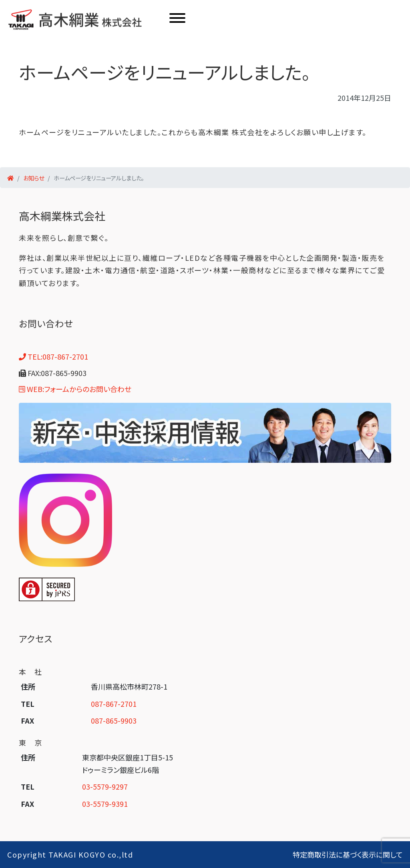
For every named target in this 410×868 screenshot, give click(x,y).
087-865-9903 (114, 720)
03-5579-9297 (105, 786)
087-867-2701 (114, 704)
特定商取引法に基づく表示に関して (348, 854)
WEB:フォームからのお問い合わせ (75, 389)
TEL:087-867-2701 (53, 356)
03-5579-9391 (105, 804)
